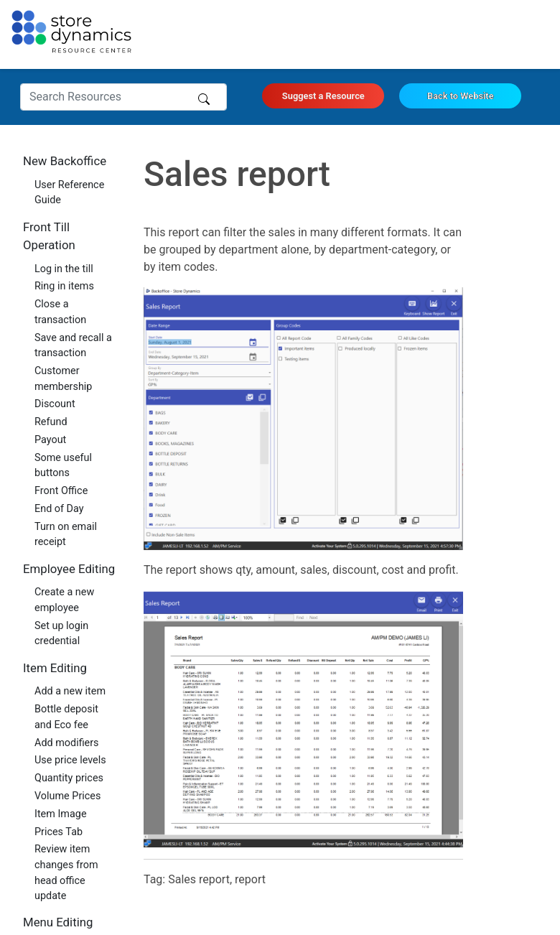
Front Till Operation (49, 236)
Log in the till (64, 269)
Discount (55, 404)
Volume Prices (67, 796)
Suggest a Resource (323, 96)
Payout (50, 440)
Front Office (61, 491)
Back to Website (461, 96)
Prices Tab (59, 832)
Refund (51, 422)
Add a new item (70, 691)
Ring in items (64, 286)
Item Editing (55, 668)
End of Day (59, 509)
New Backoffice (65, 161)
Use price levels (70, 760)
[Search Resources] (123, 97)
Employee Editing (69, 569)
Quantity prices (69, 778)
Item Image (61, 814)
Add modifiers (67, 743)
